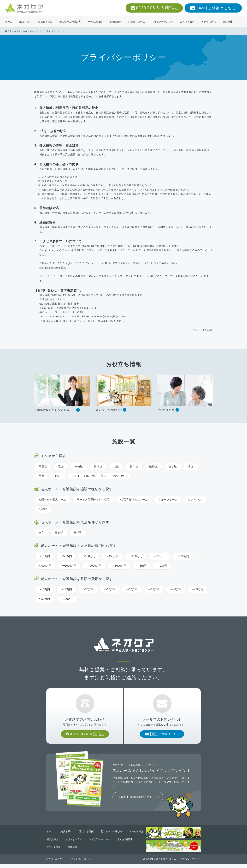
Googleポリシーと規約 (53, 268)
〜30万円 (132, 589)
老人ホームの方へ (55, 863)
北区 (116, 466)
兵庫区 (98, 466)
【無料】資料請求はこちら (135, 801)
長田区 (134, 466)
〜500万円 (45, 566)
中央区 (79, 466)
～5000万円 (119, 566)
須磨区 (153, 466)
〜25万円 (110, 589)
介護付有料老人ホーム (52, 500)
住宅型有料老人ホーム (134, 500)
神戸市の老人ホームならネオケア (22, 31)
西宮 (58, 476)
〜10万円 (44, 556)
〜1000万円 (69, 566)
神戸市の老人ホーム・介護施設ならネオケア (178, 863)
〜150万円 (112, 556)
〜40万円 (176, 589)
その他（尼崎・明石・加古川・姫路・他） (99, 476)
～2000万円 (94, 566)
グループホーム (168, 500)
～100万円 (67, 599)
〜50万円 (66, 556)
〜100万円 (89, 556)
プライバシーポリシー (82, 863)
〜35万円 (154, 589)
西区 (191, 466)
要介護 (78, 533)
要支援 (59, 533)
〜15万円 (66, 589)
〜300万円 (183, 556)
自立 (41, 533)
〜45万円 (198, 589)
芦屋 (42, 476)
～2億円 (162, 566)
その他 (43, 509)
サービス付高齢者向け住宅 (93, 500)
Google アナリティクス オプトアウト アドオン (117, 276)
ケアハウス (195, 500)
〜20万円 (88, 589)
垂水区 (173, 466)
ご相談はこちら (217, 8)
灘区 (61, 466)
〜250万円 (159, 556)
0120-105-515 (157, 8)
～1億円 (142, 566)
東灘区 (43, 466)
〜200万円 (136, 556)
